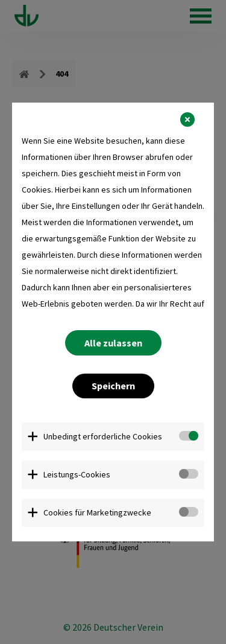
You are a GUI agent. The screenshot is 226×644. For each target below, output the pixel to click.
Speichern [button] (113, 386)
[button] (187, 120)
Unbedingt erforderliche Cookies (103, 436)
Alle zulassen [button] (113, 343)
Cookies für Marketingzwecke (97, 512)
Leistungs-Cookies (77, 474)
